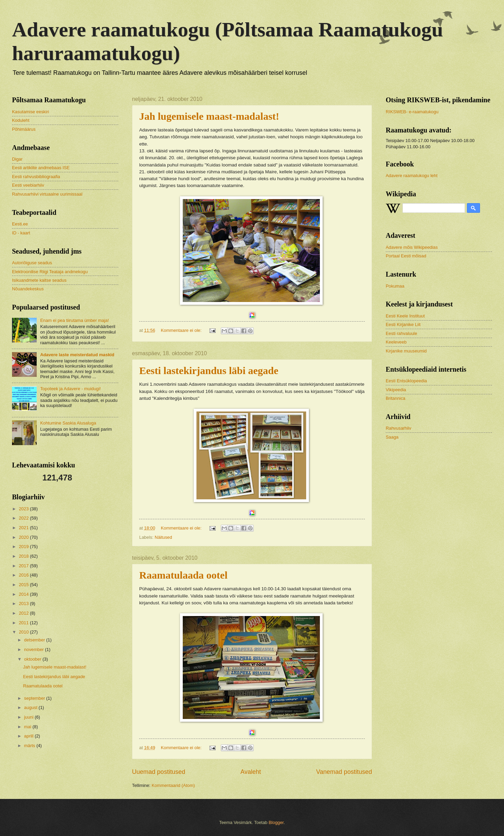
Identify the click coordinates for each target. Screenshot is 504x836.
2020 (24, 537)
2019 (24, 547)
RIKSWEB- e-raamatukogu (412, 112)
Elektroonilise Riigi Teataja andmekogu (50, 272)
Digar (17, 159)
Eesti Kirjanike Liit (403, 324)
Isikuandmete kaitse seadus (39, 280)
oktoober (33, 659)
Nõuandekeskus (28, 289)
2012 (24, 613)
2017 (24, 566)
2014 (24, 594)
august (31, 707)
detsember (35, 640)
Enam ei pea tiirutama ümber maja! (74, 320)
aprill (29, 736)
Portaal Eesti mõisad (406, 256)
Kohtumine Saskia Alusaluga (68, 423)
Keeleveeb (396, 342)
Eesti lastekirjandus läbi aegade (209, 370)
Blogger (276, 822)
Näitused (163, 537)
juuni (29, 717)
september (35, 698)
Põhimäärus (24, 129)
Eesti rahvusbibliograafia (36, 177)
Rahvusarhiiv (398, 428)
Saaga (392, 437)
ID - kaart (21, 233)
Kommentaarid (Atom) (173, 785)
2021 (24, 528)
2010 (24, 632)
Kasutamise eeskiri (31, 112)
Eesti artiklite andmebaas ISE (41, 168)
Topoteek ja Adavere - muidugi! (70, 389)
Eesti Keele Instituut (405, 316)
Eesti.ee (20, 224)
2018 (24, 556)
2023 (24, 509)
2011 (24, 623)
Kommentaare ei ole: (182, 330)
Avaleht (251, 772)
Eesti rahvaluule (401, 333)
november (34, 649)
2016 (24, 575)
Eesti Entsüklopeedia (406, 381)
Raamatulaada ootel (183, 575)
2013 (24, 603)
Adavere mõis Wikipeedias (412, 247)
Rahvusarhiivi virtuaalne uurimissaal (47, 194)
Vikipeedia (396, 390)
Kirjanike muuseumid (406, 351)
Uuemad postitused (159, 772)
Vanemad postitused (344, 772)
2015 (24, 585)
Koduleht (21, 120)
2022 (24, 518)
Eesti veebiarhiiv (28, 185)
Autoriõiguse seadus (32, 263)
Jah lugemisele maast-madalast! (209, 116)
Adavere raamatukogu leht (412, 176)
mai (28, 727)
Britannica (395, 398)
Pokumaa (395, 286)
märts (30, 746)
